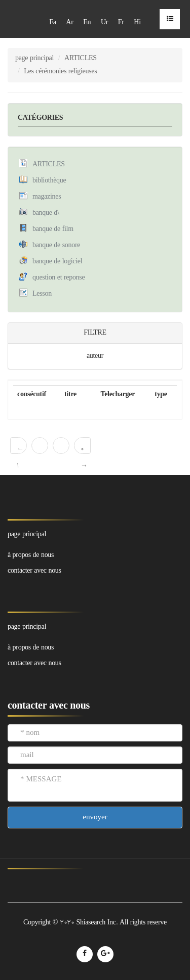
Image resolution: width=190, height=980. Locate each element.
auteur (95, 356)
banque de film (53, 229)
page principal (34, 58)
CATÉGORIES (40, 118)
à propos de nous (31, 648)
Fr (121, 22)
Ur (104, 22)
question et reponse (59, 278)
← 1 (20, 449)
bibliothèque (49, 181)
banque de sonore (56, 245)
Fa (52, 22)
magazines (47, 197)
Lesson (42, 294)
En (87, 22)
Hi (137, 22)
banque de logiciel (57, 262)
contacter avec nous (34, 663)
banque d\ (46, 213)
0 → (84, 449)
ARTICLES (81, 58)
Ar (69, 22)
